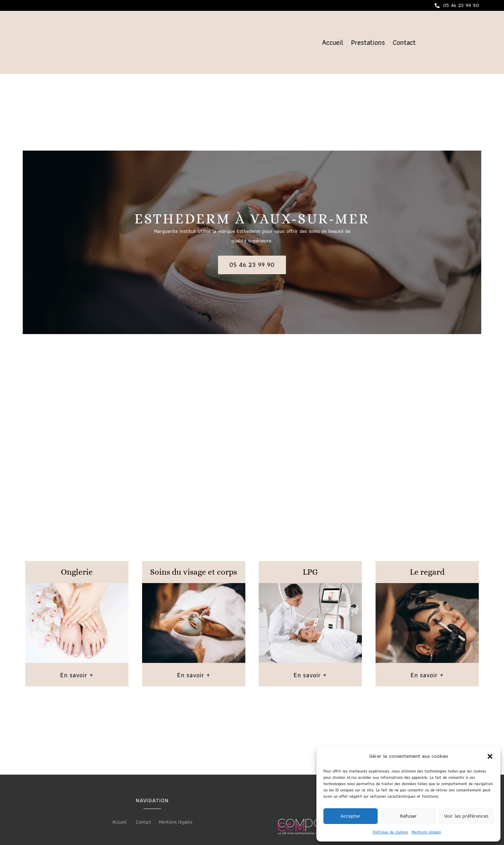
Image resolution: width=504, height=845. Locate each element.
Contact (404, 44)
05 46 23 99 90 (252, 211)
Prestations (368, 44)
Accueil (333, 44)
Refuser (408, 816)
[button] (490, 756)
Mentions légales (426, 832)
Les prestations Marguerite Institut (252, 808)
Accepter (351, 816)
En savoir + (77, 621)
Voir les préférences (466, 816)
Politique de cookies (390, 832)
